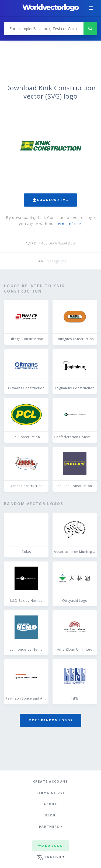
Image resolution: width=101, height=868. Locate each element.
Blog (50, 815)
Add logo (50, 846)
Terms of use (50, 793)
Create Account (51, 781)
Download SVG (51, 200)
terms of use (69, 224)
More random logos (51, 720)
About (50, 804)
